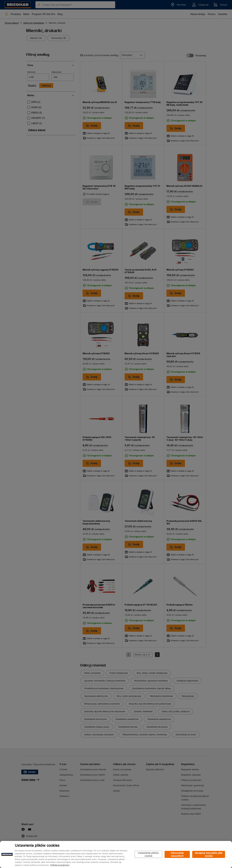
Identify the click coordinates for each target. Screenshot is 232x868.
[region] (116, 854)
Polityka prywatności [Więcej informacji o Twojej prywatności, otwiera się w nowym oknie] (60, 865)
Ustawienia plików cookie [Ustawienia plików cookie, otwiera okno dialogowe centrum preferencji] (148, 854)
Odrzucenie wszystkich (177, 854)
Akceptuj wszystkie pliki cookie (209, 854)
